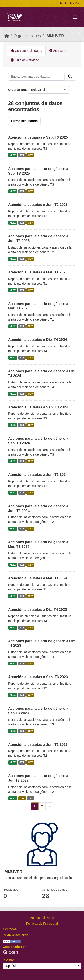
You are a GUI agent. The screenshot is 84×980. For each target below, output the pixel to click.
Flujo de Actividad (25, 60)
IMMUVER (55, 36)
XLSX (13, 155)
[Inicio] (7, 36)
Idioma (8, 960)
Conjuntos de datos (26, 51)
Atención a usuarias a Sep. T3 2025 (38, 137)
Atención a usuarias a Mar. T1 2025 (38, 272)
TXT (22, 155)
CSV (30, 155)
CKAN (10, 952)
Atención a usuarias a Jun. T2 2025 (38, 205)
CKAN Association (15, 935)
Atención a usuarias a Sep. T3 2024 (38, 407)
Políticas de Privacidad (42, 924)
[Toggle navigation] (75, 17)
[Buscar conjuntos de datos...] (36, 77)
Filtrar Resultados (24, 121)
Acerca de (58, 51)
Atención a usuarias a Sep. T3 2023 (38, 677)
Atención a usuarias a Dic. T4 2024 (37, 340)
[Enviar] (70, 77)
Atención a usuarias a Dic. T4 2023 (37, 610)
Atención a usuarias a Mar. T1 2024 (38, 578)
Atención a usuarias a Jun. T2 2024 (38, 475)
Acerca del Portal (42, 918)
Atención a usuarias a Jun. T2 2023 (38, 745)
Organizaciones (27, 36)
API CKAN (10, 929)
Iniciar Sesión (70, 3)
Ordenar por (17, 90)
